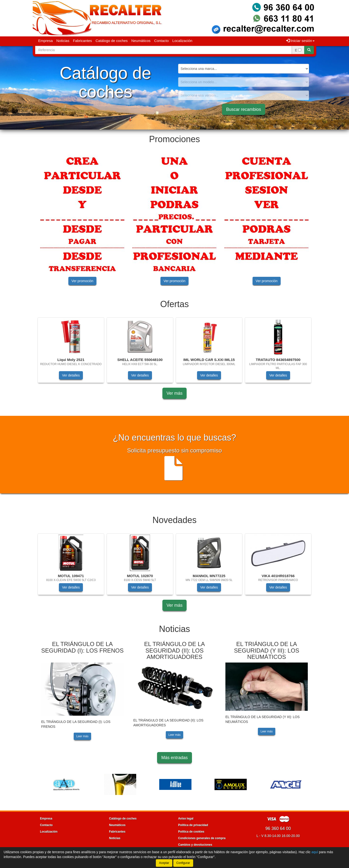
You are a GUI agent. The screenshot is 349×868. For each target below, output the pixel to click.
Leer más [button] (82, 736)
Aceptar (164, 863)
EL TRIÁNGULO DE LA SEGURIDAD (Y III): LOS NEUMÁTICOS (267, 650)
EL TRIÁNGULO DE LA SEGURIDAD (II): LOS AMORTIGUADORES (175, 650)
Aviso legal (186, 819)
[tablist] (174, 219)
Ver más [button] (174, 393)
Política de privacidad (193, 825)
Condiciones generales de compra (202, 838)
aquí (315, 852)
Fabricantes (82, 41)
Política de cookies (191, 832)
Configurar (183, 863)
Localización (182, 41)
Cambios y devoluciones (195, 845)
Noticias (63, 41)
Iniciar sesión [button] (300, 41)
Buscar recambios (244, 109)
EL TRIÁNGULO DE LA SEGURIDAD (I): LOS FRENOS (82, 647)
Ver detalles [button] (71, 375)
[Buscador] (163, 50)
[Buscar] (309, 50)
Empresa (46, 41)
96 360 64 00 (278, 828)
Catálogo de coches (112, 41)
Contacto (161, 41)
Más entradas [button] (174, 758)
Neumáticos (141, 41)
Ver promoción (82, 281)
